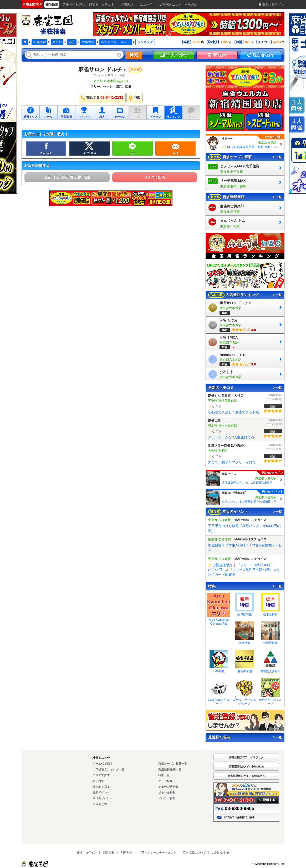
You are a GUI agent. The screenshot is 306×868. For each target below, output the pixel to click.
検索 (134, 55)
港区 (72, 42)
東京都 (57, 42)
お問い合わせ (221, 852)
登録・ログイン (87, 852)
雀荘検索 (39, 42)
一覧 (277, 157)
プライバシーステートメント (158, 852)
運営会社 (109, 852)
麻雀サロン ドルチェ (116, 42)
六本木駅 (88, 42)
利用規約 (127, 852)
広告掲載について (194, 852)
